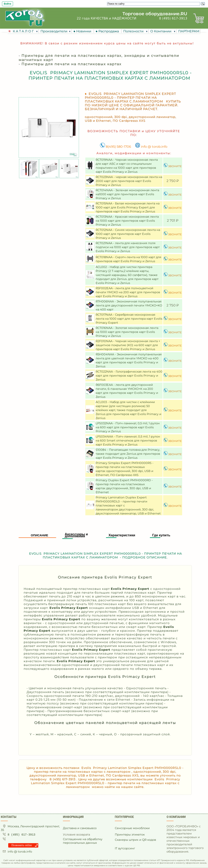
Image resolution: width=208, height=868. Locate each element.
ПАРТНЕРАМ (189, 31)
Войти (8, 4)
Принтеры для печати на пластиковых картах (71, 64)
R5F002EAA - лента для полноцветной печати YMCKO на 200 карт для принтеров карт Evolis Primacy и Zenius (128, 292)
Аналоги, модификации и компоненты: (134, 153)
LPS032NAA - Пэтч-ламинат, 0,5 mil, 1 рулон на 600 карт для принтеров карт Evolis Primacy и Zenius (128, 427)
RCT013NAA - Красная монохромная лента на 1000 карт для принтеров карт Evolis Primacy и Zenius (127, 221)
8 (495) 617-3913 (173, 18)
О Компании (161, 31)
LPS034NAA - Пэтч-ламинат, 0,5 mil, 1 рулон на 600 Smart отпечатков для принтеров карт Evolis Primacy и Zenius (128, 441)
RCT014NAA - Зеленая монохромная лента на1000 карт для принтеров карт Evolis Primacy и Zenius (127, 194)
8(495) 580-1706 (116, 147)
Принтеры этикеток (130, 835)
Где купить (161, 535)
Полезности (134, 31)
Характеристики (122, 535)
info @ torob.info (151, 147)
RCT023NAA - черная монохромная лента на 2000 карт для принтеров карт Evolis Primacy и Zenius (129, 181)
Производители (54, 31)
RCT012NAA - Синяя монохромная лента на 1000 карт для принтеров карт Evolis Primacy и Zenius (128, 234)
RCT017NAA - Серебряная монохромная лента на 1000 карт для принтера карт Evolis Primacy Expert (129, 319)
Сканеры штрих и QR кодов (135, 840)
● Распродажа (108, 31)
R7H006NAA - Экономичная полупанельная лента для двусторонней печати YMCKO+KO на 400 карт (129, 305)
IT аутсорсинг (125, 848)
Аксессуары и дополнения (76, 535)
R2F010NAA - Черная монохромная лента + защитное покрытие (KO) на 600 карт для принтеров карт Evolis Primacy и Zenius (128, 345)
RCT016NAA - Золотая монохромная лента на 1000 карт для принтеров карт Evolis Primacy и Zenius (127, 332)
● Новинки (83, 31)
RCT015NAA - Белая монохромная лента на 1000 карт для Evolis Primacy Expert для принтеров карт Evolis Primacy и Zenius (128, 207)
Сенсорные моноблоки (132, 828)
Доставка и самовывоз (80, 828)
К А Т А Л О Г (24, 31)
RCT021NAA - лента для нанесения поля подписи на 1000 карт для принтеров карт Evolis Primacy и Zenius (128, 247)
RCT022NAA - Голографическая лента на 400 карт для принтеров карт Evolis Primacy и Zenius (129, 376)
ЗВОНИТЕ (173, 166)
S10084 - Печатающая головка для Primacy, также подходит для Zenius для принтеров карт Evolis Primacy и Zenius (128, 454)
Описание (40, 535)
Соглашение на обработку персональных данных (83, 841)
